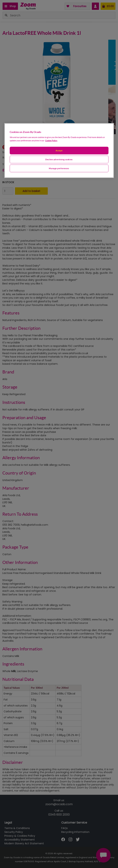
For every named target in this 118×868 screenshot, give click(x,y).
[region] (59, 150)
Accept (59, 150)
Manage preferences (59, 168)
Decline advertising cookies (59, 159)
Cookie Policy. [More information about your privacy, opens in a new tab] (51, 140)
